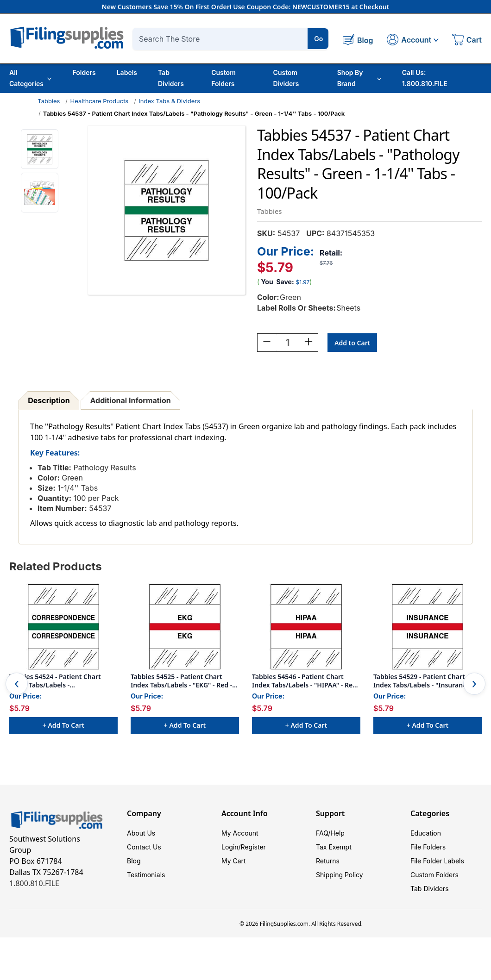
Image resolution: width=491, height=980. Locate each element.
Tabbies (49, 101)
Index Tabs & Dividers (169, 101)
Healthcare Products (100, 101)
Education (426, 832)
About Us (141, 832)
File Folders (428, 846)
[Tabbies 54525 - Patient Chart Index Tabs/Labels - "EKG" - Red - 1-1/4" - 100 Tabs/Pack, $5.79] (185, 625)
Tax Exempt (334, 846)
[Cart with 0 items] (467, 41)
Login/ (231, 846)
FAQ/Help (330, 832)
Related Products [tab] (56, 565)
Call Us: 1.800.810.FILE (425, 78)
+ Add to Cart (63, 724)
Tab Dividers (171, 78)
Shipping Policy (340, 873)
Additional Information (131, 399)
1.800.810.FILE (34, 882)
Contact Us (144, 846)
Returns (328, 859)
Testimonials (146, 873)
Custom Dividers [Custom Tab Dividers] (286, 78)
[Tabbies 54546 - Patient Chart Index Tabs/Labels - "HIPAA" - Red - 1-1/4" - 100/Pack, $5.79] (306, 625)
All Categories (30, 78)
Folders (84, 72)
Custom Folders (223, 78)
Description (49, 399)
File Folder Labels (437, 859)
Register (253, 846)
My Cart (234, 859)
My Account (240, 832)
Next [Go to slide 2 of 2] (474, 682)
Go (318, 39)
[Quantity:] (288, 341)
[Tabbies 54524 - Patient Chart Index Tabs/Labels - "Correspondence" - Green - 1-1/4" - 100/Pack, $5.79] (63, 625)
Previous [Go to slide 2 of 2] (17, 682)
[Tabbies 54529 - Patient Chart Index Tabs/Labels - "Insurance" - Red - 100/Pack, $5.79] (428, 625)
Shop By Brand (359, 78)
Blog (134, 859)
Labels (127, 72)
